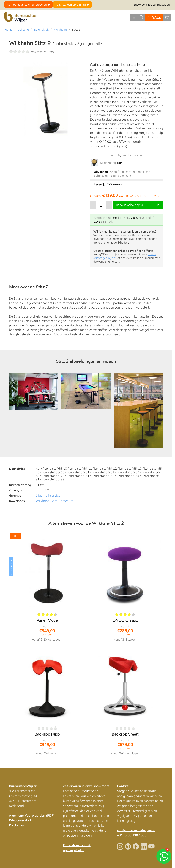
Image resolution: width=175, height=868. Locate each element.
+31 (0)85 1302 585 (132, 835)
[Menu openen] (134, 17)
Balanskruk (41, 30)
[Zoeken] (141, 17)
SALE (154, 18)
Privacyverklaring (22, 820)
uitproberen (29, 5)
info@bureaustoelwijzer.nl (136, 830)
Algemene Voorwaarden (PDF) (32, 815)
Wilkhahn (60, 30)
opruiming (72, 5)
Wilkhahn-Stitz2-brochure (54, 501)
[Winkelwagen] (167, 17)
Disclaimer (17, 825)
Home (8, 30)
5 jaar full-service (48, 495)
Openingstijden (152, 5)
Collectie (23, 30)
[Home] (21, 17)
